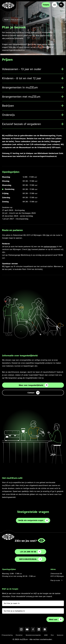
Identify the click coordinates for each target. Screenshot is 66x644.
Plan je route (56, 580)
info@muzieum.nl (30, 559)
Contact (34, 393)
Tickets (46, 5)
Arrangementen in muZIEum (20, 87)
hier (14, 47)
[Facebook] (33, 629)
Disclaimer (19, 635)
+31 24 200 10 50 (31, 552)
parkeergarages (50, 246)
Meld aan (56, 619)
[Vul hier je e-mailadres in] (33, 611)
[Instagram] (21, 629)
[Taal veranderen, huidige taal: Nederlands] (61, 5)
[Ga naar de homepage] (8, 5)
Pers (52, 635)
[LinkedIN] (39, 629)
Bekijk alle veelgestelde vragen (34, 520)
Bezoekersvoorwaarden (33, 635)
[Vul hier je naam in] (33, 603)
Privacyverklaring (7, 635)
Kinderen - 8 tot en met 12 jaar (22, 78)
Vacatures (60, 635)
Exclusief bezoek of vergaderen (22, 124)
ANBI (46, 635)
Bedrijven (8, 106)
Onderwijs (8, 115)
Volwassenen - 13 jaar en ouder (22, 69)
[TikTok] (45, 629)
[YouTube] (27, 629)
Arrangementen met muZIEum (21, 97)
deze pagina (42, 44)
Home (6, 20)
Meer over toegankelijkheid (34, 385)
